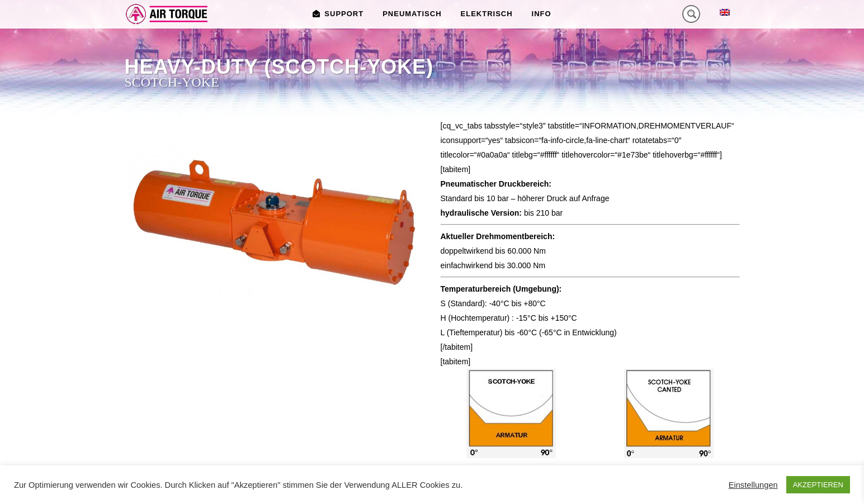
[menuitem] (725, 12)
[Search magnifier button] (691, 14)
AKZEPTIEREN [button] (818, 485)
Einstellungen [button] (753, 485)
